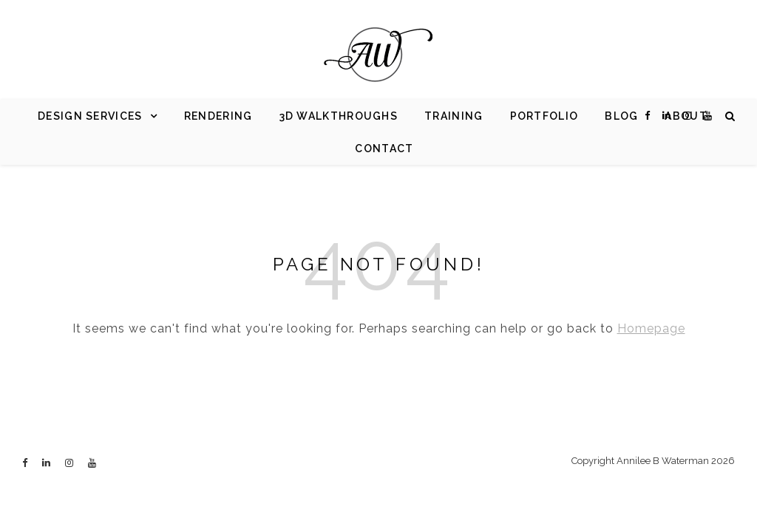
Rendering (218, 116)
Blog (621, 116)
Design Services (90, 116)
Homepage (651, 328)
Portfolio (544, 116)
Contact (384, 149)
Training (454, 116)
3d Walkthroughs (339, 116)
